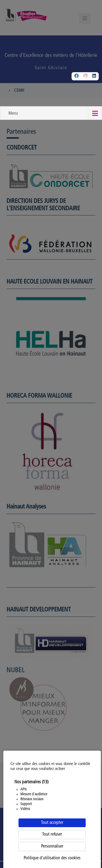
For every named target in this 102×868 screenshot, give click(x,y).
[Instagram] (85, 76)
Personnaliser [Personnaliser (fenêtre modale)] (52, 846)
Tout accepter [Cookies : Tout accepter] (52, 823)
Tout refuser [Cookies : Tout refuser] (52, 835)
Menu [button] (13, 114)
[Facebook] (76, 76)
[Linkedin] (94, 76)
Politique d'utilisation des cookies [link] (52, 858)
